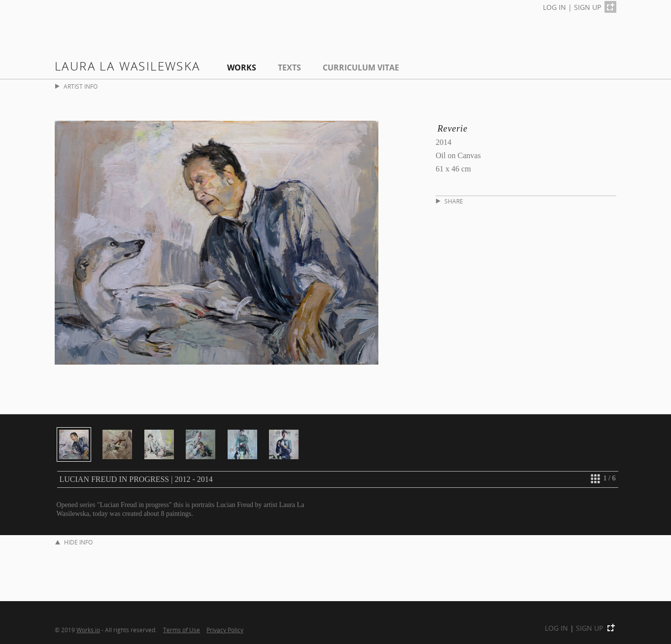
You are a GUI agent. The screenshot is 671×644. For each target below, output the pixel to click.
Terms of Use (182, 630)
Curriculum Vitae (361, 68)
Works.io (88, 630)
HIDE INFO (74, 542)
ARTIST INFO (76, 86)
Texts (289, 68)
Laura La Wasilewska (128, 66)
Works (242, 68)
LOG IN (554, 7)
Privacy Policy (225, 630)
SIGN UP (587, 7)
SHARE (450, 201)
